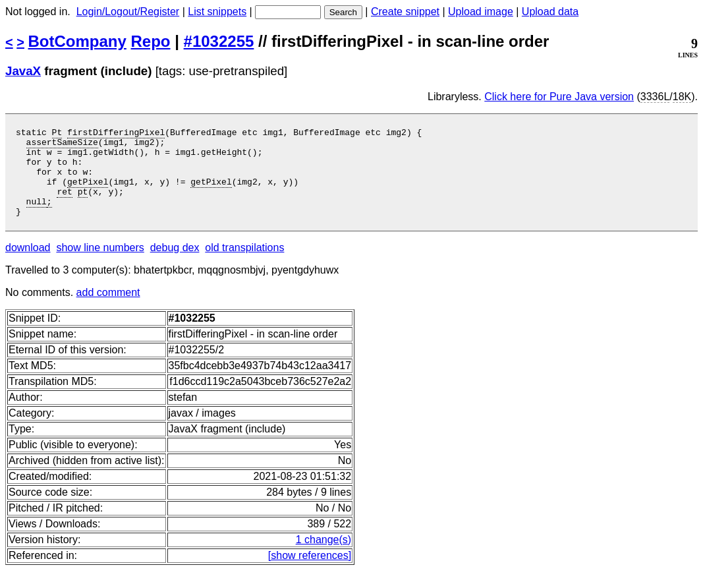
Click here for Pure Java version (559, 97)
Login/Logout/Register (128, 12)
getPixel (88, 193)
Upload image (481, 12)
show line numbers (100, 265)
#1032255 (219, 41)
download (28, 265)
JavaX (23, 71)
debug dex (175, 265)
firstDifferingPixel (116, 134)
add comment (108, 310)
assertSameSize (62, 146)
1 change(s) (324, 557)
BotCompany (77, 41)
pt (83, 205)
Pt (57, 134)
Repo (151, 41)
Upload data (550, 12)
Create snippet (405, 12)
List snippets (217, 12)
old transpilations (244, 265)
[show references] (310, 573)
